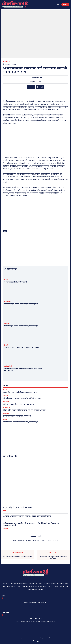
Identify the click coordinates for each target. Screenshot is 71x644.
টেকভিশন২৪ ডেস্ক (37, 78)
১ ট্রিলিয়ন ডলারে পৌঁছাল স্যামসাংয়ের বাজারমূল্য (18, 404)
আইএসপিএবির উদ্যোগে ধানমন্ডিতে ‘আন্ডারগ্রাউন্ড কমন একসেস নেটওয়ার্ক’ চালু (23, 370)
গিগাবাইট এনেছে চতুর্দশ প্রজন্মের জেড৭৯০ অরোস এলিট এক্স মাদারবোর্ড (27, 516)
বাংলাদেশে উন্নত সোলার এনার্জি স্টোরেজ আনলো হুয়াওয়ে (21, 304)
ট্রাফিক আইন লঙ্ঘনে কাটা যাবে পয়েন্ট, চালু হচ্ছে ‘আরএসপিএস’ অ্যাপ (25, 410)
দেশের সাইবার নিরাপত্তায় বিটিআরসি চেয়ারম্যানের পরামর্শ (20, 392)
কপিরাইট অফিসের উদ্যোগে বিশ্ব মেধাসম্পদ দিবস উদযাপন (21, 348)
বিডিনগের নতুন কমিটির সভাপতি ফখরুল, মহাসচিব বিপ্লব (21, 326)
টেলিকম (5, 390)
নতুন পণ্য (5, 519)
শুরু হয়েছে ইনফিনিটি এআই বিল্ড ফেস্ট (16, 282)
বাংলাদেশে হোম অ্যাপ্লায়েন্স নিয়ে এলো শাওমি (17, 416)
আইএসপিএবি (8, 366)
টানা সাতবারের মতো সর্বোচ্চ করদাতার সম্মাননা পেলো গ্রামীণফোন (53, 558)
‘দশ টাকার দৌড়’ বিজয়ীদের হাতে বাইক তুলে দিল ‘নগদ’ (18, 557)
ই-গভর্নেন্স (5, 396)
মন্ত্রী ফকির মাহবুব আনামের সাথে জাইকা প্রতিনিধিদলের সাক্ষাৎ (23, 398)
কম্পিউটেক (6, 62)
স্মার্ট (9, 231)
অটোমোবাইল (6, 408)
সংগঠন (6, 323)
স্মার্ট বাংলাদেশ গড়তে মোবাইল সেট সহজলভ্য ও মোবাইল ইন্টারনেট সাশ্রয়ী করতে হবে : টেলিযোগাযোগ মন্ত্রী (31, 525)
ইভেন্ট (6, 280)
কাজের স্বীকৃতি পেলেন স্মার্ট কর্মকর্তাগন (18, 508)
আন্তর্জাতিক (6, 402)
